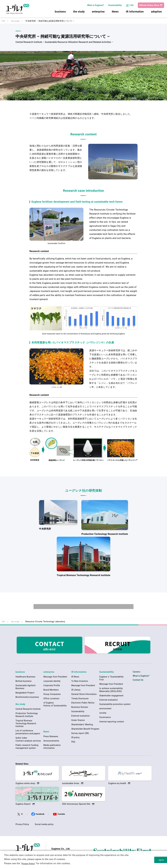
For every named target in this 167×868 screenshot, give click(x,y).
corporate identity (52, 682)
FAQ (73, 743)
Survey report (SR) (80, 734)
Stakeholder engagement (111, 697)
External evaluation (81, 717)
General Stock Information (84, 695)
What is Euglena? (95, 6)
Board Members (51, 691)
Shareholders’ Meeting (82, 726)
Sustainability (114, 6)
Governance (105, 718)
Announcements (51, 741)
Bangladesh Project (25, 694)
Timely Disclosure (80, 700)
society (103, 714)
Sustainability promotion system (115, 705)
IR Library (76, 691)
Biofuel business (24, 682)
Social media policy (44, 825)
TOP (3, 21)
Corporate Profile (52, 686)
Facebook (40, 814)
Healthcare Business (25, 678)
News (115, 13)
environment (105, 710)
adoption (156, 13)
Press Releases (51, 737)
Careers (137, 673)
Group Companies (52, 695)
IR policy (76, 738)
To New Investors (80, 682)
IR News (75, 678)
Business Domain (80, 708)
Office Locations (51, 700)
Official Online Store (149, 6)
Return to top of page (83, 611)
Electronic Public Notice (83, 704)
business (60, 13)
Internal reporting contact (112, 723)
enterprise (98, 13)
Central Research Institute (28, 709)
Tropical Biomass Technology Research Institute (26, 724)
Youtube (61, 814)
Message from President (55, 678)
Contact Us (138, 682)
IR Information (134, 13)
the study (78, 13)
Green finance (78, 721)
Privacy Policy (22, 825)
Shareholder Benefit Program (85, 730)
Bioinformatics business (27, 698)
